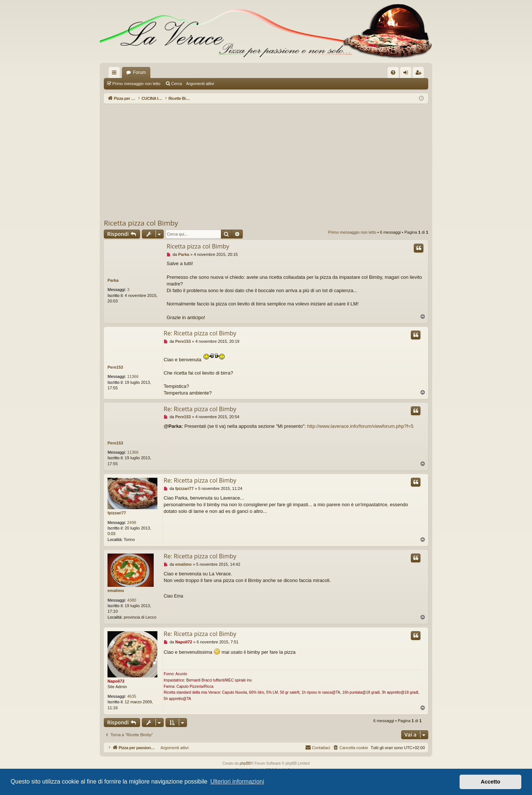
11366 (133, 376)
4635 (132, 696)
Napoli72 (116, 681)
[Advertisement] (266, 161)
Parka (113, 280)
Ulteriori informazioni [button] (237, 782)
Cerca (176, 84)
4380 (132, 600)
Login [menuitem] (407, 74)
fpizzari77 (117, 513)
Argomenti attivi (200, 84)
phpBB (245, 763)
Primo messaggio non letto (136, 84)
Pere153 (115, 367)
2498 (132, 522)
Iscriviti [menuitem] (420, 74)
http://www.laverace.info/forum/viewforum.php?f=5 (360, 426)
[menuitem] (393, 72)
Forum (139, 72)
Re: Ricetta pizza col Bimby (200, 333)
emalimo (116, 591)
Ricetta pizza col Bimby (141, 223)
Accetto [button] (490, 782)
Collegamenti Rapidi (116, 74)
